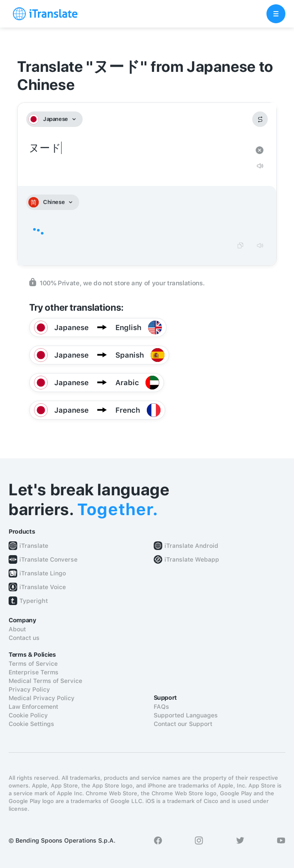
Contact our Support (183, 724)
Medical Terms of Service (45, 681)
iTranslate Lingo (43, 573)
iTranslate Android (191, 546)
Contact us (24, 638)
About (17, 629)
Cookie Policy (28, 715)
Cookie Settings (31, 724)
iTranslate (34, 546)
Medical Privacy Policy (42, 698)
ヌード (138, 148)
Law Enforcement (33, 707)
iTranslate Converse (48, 559)
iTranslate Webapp (192, 559)
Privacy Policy (29, 689)
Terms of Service (33, 664)
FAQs (161, 707)
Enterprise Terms (34, 672)
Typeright (34, 601)
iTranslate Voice (43, 587)
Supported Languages (186, 715)
